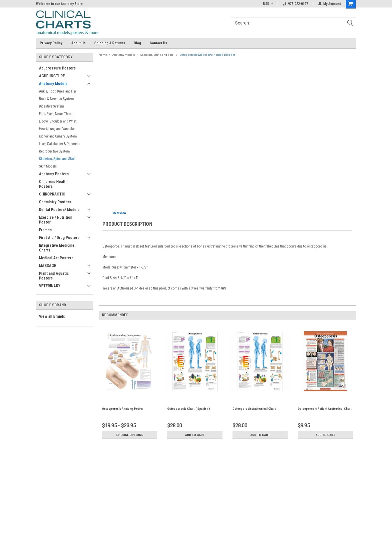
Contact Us (158, 43)
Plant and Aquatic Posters (54, 276)
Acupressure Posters (57, 68)
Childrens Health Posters (53, 184)
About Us (78, 43)
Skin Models (48, 166)
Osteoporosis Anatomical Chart (254, 409)
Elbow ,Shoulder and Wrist (58, 121)
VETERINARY (50, 286)
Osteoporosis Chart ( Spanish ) (189, 409)
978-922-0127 (295, 4)
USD (268, 4)
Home (103, 55)
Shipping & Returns (110, 43)
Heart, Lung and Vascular (57, 129)
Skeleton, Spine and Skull (57, 159)
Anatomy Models (53, 84)
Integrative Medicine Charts (57, 248)
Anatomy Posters (54, 174)
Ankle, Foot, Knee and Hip (57, 91)
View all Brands (52, 316)
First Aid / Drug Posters (59, 238)
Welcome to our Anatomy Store (59, 4)
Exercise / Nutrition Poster (56, 220)
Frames (45, 230)
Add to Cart (195, 435)
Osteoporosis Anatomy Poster (123, 409)
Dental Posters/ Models (59, 210)
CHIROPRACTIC (52, 194)
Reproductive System (54, 151)
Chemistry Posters (55, 202)
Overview (119, 213)
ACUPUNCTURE (52, 76)
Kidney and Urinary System (58, 136)
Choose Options (130, 435)
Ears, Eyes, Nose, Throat (56, 114)
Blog (137, 43)
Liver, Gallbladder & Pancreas (60, 144)
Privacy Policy (51, 43)
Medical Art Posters (56, 258)
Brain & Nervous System (56, 99)
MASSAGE (47, 266)
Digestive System (51, 106)
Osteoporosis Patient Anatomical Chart (325, 409)
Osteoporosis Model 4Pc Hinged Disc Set (207, 55)
